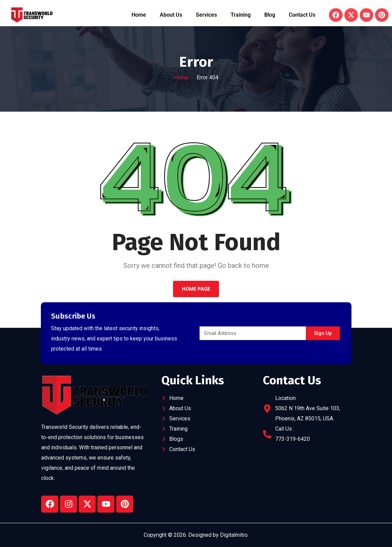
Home (139, 15)
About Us (171, 15)
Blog (270, 15)
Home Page (196, 289)
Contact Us (302, 15)
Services (206, 15)
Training (241, 15)
